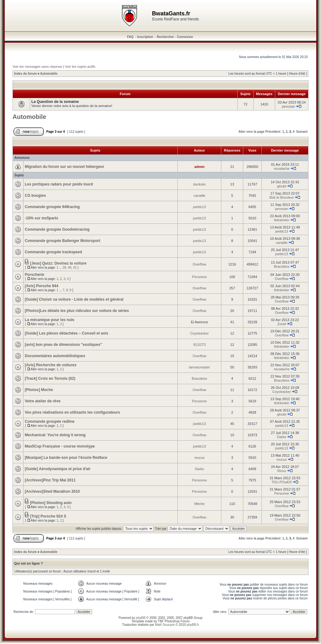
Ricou (282, 471)
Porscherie (34, 275)
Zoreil (282, 324)
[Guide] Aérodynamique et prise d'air (58, 469)
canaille (200, 196)
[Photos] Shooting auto (51, 503)
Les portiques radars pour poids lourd (59, 184)
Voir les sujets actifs (80, 67)
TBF (161, 621)
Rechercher (165, 37)
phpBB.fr (193, 625)
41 (75, 268)
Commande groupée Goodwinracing (57, 229)
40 (70, 268)
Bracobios (282, 266)
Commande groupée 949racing (52, 207)
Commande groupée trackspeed (53, 252)
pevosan (288, 106)
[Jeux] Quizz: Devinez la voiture (58, 263)
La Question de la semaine (55, 102)
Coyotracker (200, 333)
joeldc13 (200, 207)
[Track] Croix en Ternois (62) (50, 378)
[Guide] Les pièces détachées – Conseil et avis (66, 333)
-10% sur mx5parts (42, 218)
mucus (199, 458)
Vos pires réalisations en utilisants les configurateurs (72, 412)
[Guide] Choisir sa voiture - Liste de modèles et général (74, 299)
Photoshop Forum (177, 621)
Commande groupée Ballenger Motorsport (63, 241)
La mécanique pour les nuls (50, 320)
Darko (282, 437)
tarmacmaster (200, 367)
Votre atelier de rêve (43, 401)
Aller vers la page (252, 132)
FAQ (130, 37)
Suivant (302, 132)
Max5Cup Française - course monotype (60, 446)
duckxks (199, 184)
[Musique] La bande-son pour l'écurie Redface (66, 458)
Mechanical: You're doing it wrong (55, 435)
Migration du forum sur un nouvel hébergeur (64, 167)
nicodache (282, 169)
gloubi (282, 186)
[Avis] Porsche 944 (42, 286)
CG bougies (35, 196)
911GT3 (199, 345)
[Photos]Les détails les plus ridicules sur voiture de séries (77, 311)
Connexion (185, 37)
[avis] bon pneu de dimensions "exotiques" (63, 345)
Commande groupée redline (50, 421)
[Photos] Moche (39, 390)
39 (64, 268)
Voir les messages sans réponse (37, 67)
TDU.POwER (282, 482)
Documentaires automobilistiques (55, 356)
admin (199, 167)
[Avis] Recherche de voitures (51, 365)
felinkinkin (282, 220)
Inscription (145, 37)
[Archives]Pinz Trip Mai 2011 (50, 480)
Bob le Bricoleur (282, 197)
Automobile (49, 74)
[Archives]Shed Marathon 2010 (52, 491)
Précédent (273, 132)
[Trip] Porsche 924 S (48, 516)
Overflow (200, 264)
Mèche (200, 504)
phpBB (141, 618)
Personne (200, 277)
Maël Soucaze (165, 625)
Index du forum (25, 74)
